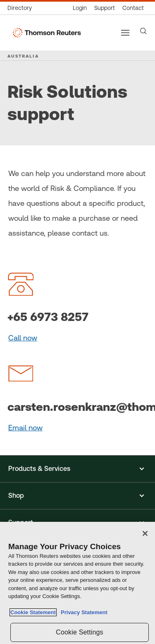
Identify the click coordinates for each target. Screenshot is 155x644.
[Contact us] (133, 8)
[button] (77, 469)
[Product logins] (80, 8)
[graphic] (21, 284)
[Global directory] (21, 8)
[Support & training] (105, 8)
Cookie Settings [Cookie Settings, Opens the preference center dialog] (79, 632)
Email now (25, 428)
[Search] (143, 31)
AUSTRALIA (23, 56)
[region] (77, 583)
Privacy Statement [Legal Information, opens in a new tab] (83, 612)
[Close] (145, 533)
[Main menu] (125, 33)
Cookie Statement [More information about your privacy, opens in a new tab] (33, 612)
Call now (23, 338)
